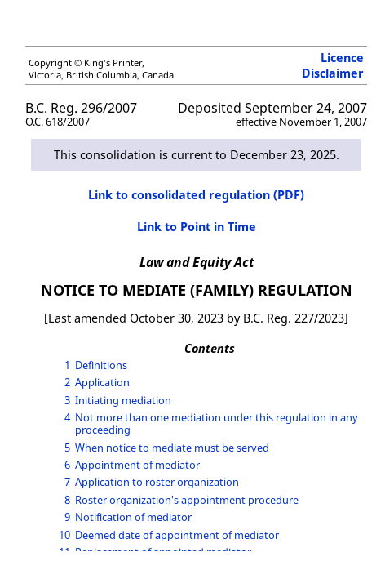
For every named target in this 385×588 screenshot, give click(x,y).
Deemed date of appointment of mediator (177, 535)
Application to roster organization (157, 482)
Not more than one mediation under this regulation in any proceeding (217, 423)
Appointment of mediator (137, 465)
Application (102, 382)
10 (64, 535)
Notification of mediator (133, 517)
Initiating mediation (123, 400)
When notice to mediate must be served (172, 448)
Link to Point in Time (197, 227)
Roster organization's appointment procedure (187, 500)
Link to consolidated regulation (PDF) (196, 195)
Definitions (101, 365)
